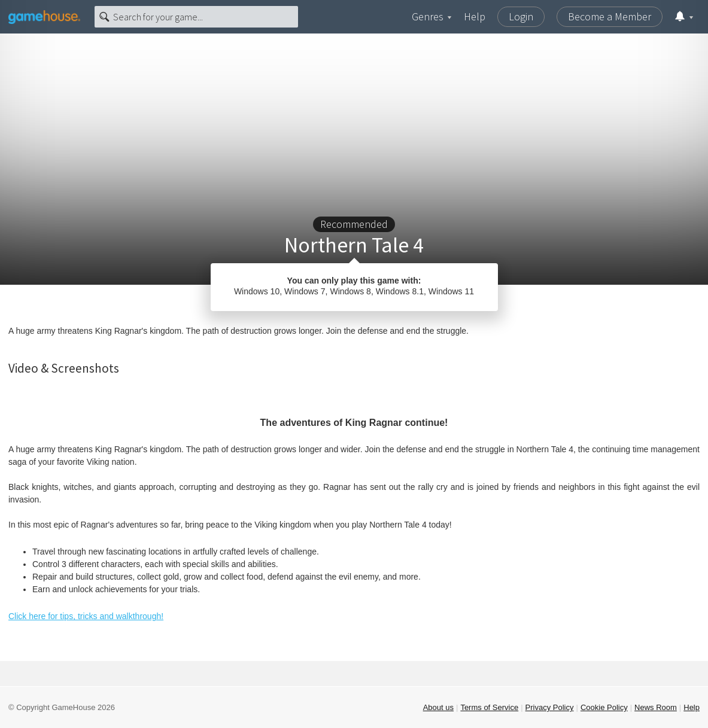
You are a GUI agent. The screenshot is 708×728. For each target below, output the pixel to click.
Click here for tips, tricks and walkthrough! (86, 616)
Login (521, 16)
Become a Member (610, 16)
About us (438, 707)
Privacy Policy (550, 707)
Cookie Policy (604, 707)
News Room (656, 707)
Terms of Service (489, 707)
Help (475, 16)
